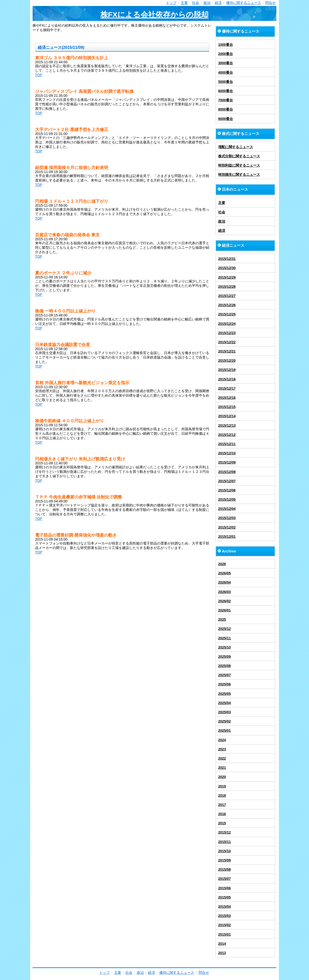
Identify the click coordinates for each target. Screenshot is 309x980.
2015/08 (225, 869)
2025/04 (225, 703)
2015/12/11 (227, 444)
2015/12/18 (227, 379)
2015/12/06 (227, 490)
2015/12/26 (227, 305)
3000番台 (226, 63)
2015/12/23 (227, 333)
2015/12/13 (227, 426)
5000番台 (226, 82)
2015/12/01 (227, 537)
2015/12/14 (227, 416)
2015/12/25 (227, 314)
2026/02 (225, 601)
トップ (171, 3)
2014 (222, 944)
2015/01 (225, 934)
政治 (207, 3)
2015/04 (225, 907)
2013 (222, 953)
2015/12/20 (227, 361)
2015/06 (225, 888)
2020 (222, 777)
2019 (222, 786)
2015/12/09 (227, 462)
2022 (222, 758)
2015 (222, 823)
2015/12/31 (227, 259)
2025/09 (225, 657)
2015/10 (225, 851)
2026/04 (225, 582)
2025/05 (225, 694)
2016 (222, 814)
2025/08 (225, 666)
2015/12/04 (227, 509)
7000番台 (226, 100)
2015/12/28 (227, 287)
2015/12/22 (227, 342)
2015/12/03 (227, 518)
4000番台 (226, 72)
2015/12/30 (227, 268)
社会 (196, 3)
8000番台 (226, 109)
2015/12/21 (227, 351)
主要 (184, 3)
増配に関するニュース (236, 147)
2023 (222, 749)
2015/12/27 (227, 296)
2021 (222, 768)
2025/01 (225, 731)
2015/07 (225, 879)
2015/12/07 (227, 481)
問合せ (270, 3)
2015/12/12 (227, 435)
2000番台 (226, 54)
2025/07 (225, 675)
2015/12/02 (227, 527)
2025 (222, 619)
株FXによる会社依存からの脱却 (154, 15)
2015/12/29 (227, 277)
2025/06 (225, 684)
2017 (222, 805)
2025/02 (225, 721)
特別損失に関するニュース (239, 175)
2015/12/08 (227, 472)
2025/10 (225, 647)
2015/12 (225, 832)
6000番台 (226, 91)
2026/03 (225, 592)
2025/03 (225, 712)
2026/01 (225, 610)
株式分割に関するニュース (239, 156)
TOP (39, 75)
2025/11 (225, 638)
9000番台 (226, 119)
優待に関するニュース (244, 3)
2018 (222, 796)
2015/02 (225, 925)
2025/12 (225, 629)
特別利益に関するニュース (239, 165)
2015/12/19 (227, 370)
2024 (222, 740)
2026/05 (225, 573)
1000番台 (226, 45)
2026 (222, 564)
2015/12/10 (227, 453)
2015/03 (225, 916)
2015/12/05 (227, 499)
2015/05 (225, 897)
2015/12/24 (227, 324)
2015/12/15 (227, 407)
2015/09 (225, 860)
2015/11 (225, 842)
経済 (218, 3)
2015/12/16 (227, 398)
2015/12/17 (227, 388)
